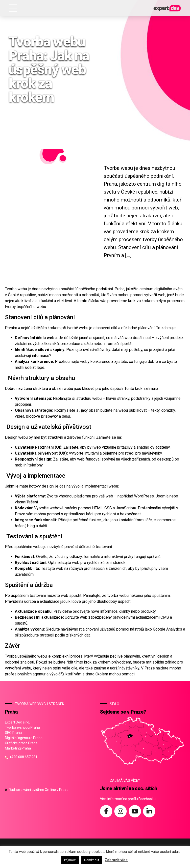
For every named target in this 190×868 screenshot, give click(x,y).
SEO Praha (13, 733)
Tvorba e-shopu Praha (22, 727)
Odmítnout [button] (92, 860)
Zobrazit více (116, 860)
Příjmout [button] (70, 860)
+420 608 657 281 (21, 757)
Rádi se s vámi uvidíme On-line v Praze (37, 790)
